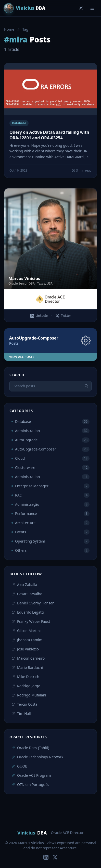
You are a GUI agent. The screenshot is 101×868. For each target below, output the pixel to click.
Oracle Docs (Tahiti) (30, 748)
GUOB (19, 766)
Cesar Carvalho (27, 594)
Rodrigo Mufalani (29, 695)
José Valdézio (25, 649)
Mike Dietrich (25, 677)
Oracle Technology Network (37, 757)
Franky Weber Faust (31, 621)
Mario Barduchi (27, 667)
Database (19, 123)
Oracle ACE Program (31, 775)
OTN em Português (30, 785)
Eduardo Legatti (28, 612)
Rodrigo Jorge (26, 686)
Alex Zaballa (24, 585)
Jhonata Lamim (27, 640)
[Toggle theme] (81, 8)
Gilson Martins (26, 631)
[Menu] (92, 8)
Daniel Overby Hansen (33, 603)
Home (9, 29)
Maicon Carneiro (28, 658)
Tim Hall (21, 713)
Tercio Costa (24, 704)
